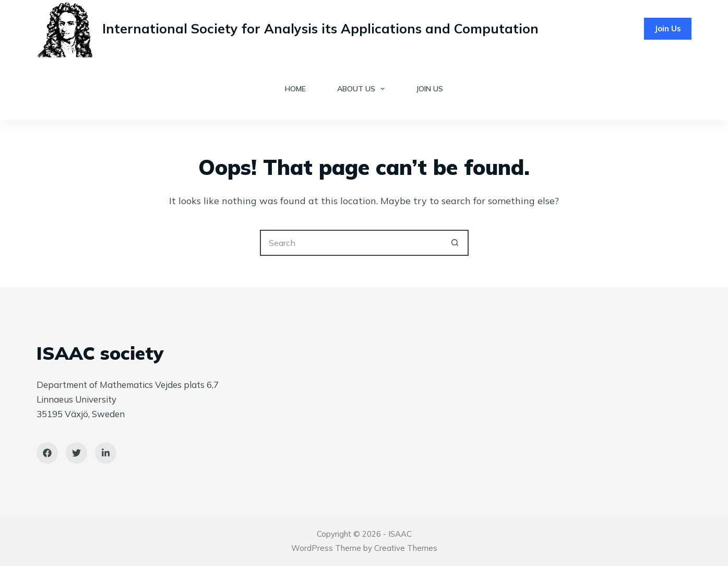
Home (295, 89)
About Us (363, 89)
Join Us (668, 28)
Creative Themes (406, 548)
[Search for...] (351, 243)
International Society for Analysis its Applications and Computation (320, 28)
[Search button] (456, 243)
